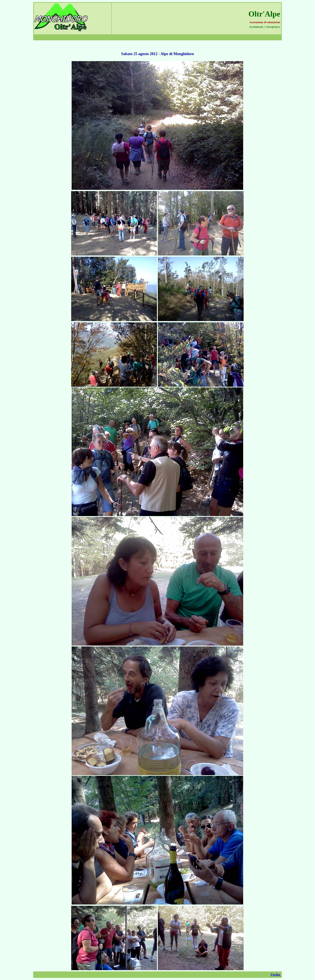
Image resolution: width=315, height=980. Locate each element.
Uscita (276, 975)
